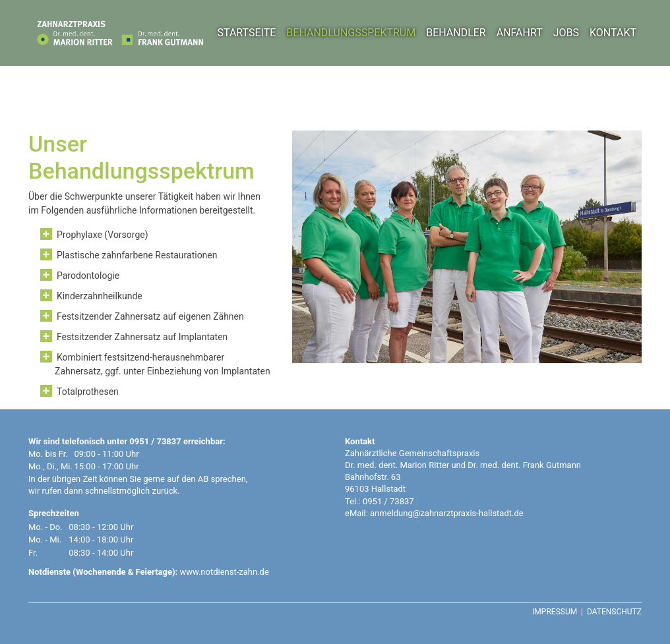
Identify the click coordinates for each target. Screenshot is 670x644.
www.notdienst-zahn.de (224, 572)
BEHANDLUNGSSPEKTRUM (351, 33)
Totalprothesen (88, 392)
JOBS (566, 33)
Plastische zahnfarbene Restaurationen (137, 255)
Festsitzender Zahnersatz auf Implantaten (142, 337)
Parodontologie (88, 276)
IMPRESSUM (555, 612)
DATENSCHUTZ (614, 612)
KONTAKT (613, 33)
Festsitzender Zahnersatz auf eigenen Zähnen (150, 316)
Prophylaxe (79, 235)
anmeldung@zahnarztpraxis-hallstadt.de (447, 513)
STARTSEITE (246, 33)
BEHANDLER (456, 33)
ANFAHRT (520, 33)
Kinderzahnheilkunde (100, 296)
